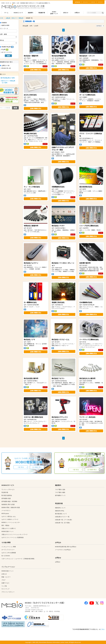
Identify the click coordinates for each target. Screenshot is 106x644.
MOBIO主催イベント (54, 13)
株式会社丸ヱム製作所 (87, 378)
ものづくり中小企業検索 (9, 553)
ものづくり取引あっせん (9, 516)
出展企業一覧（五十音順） (63, 523)
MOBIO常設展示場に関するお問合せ (66, 547)
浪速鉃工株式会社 (58, 302)
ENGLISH (85, 2)
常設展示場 (42, 13)
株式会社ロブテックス (60, 417)
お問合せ (77, 13)
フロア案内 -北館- (60, 490)
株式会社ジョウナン (31, 263)
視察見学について (60, 508)
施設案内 (31, 13)
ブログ (3, 580)
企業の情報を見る (36, 70)
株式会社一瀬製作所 (31, 56)
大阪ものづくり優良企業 (17, 18)
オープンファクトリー (8, 550)
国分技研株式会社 (86, 187)
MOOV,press (5, 513)
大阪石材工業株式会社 (60, 95)
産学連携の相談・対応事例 (9, 501)
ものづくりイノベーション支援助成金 (13, 537)
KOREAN (100, 2)
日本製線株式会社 (86, 302)
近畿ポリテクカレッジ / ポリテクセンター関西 (63, 149)
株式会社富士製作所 (31, 378)
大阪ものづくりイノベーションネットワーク (15, 534)
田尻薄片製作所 (85, 263)
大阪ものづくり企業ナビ (9, 528)
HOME (2, 18)
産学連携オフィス (60, 495)
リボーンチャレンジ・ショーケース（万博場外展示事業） (18, 559)
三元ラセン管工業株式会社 (33, 417)
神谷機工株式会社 (30, 133)
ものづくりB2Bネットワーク (10, 519)
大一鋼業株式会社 (30, 302)
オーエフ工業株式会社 (87, 95)
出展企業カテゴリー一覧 (62, 517)
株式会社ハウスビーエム (60, 339)
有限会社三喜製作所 (31, 226)
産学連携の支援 (6, 498)
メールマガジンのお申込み (63, 550)
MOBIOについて (18, 13)
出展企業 (8, 18)
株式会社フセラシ (58, 378)
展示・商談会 (5, 525)
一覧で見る (21, 467)
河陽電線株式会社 (58, 187)
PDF (45, 66)
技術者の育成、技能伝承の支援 (11, 507)
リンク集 (4, 586)
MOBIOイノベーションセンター (11, 522)
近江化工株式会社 (30, 95)
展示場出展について (61, 514)
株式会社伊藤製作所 (59, 56)
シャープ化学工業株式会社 (89, 226)
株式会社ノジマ (29, 339)
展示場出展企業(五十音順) (7, 78)
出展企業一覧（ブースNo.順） (64, 520)
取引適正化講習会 (7, 495)
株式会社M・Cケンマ (87, 56)
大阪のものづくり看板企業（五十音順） (8, 82)
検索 (8, 56)
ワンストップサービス (8, 490)
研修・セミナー (6, 577)
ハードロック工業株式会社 (89, 339)
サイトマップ (5, 589)
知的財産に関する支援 (8, 504)
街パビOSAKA (6, 556)
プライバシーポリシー (8, 592)
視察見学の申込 (60, 511)
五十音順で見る (37, 467)
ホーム (6, 13)
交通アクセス (5, 583)
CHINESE (93, 2)
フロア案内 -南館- (60, 492)
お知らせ (66, 13)
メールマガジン (6, 510)
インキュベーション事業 (9, 547)
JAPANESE (77, 2)
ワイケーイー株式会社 (87, 417)
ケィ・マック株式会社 (32, 187)
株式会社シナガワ (58, 226)
